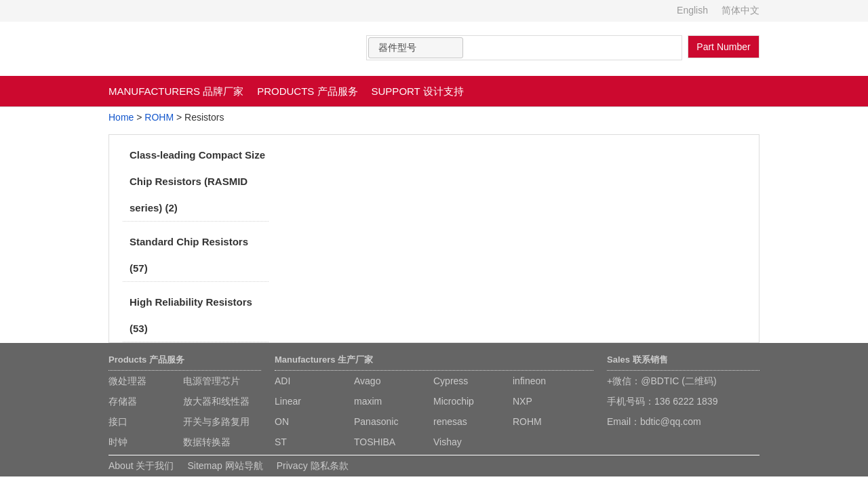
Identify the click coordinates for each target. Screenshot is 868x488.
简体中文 (741, 10)
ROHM (159, 117)
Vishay (448, 442)
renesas (450, 422)
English (692, 10)
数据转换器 (207, 442)
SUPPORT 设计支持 (418, 91)
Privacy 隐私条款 (313, 466)
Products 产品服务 (146, 360)
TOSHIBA (375, 442)
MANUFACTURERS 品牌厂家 (176, 91)
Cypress (451, 381)
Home (121, 117)
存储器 (123, 401)
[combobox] (416, 48)
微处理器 (127, 381)
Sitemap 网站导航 (225, 466)
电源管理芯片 (212, 381)
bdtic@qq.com (671, 422)
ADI (282, 381)
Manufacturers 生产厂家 (324, 360)
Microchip (454, 401)
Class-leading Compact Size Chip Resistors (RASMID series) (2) (197, 181)
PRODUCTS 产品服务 (307, 91)
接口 (118, 422)
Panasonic (376, 422)
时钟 (118, 442)
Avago (367, 381)
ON (282, 422)
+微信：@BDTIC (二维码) (662, 381)
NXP (522, 401)
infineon (529, 381)
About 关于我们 (141, 466)
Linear (288, 401)
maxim (368, 401)
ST (281, 442)
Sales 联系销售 (637, 360)
